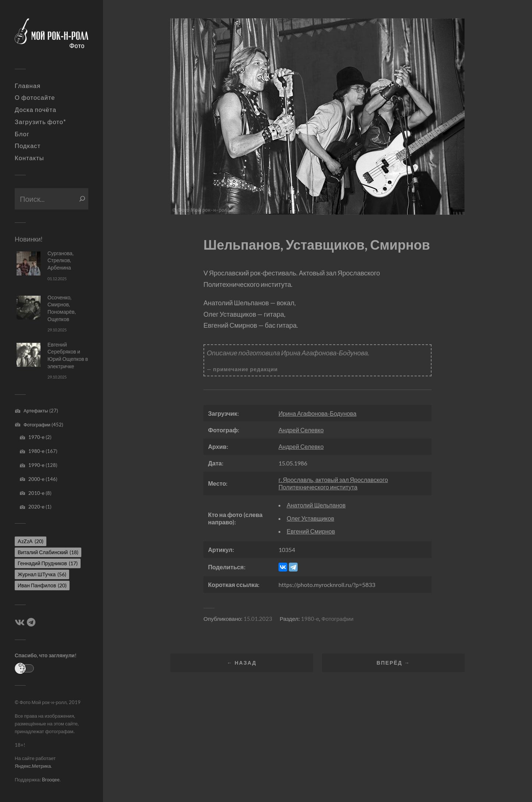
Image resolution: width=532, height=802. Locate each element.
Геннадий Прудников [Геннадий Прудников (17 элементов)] (48, 563)
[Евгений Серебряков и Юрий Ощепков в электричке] (29, 355)
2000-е (36, 479)
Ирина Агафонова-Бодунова (318, 413)
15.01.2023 (258, 619)
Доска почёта (36, 110)
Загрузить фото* (40, 122)
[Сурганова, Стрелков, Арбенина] (29, 263)
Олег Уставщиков (310, 518)
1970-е (36, 437)
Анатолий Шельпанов (316, 505)
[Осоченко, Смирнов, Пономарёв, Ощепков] (29, 308)
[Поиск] (82, 199)
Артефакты (36, 411)
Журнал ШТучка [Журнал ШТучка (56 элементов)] (42, 574)
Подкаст (28, 146)
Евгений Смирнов (311, 531)
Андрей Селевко (301, 430)
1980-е (36, 451)
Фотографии (37, 425)
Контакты (29, 158)
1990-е (36, 465)
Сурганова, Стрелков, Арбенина (61, 260)
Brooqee (51, 780)
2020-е (36, 507)
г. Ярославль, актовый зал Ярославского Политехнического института (333, 483)
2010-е (36, 493)
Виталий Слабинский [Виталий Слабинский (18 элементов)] (48, 552)
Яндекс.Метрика (33, 766)
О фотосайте (35, 98)
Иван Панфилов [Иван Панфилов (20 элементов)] (42, 585)
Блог (22, 134)
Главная (28, 86)
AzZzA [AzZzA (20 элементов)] (31, 541)
